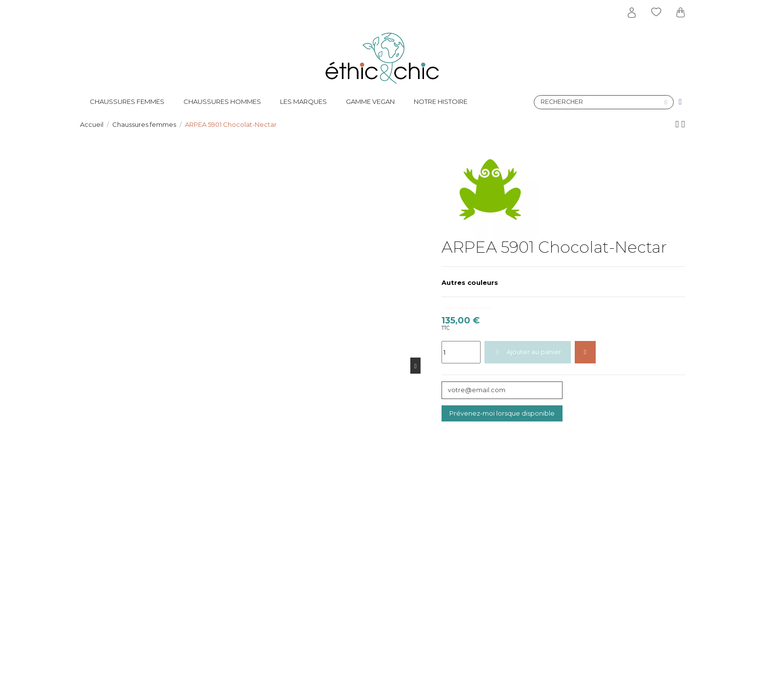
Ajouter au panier (527, 352)
